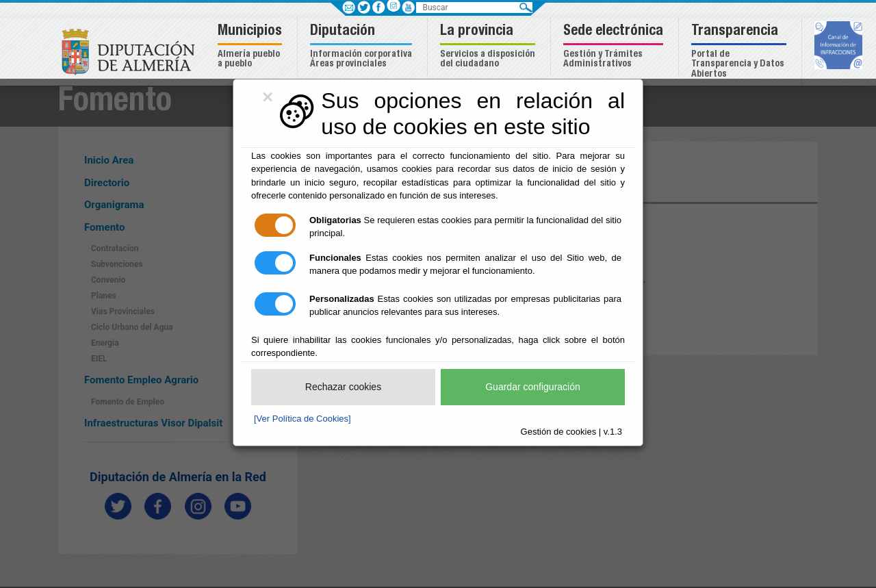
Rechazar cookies (343, 387)
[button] (252, 47)
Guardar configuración (533, 387)
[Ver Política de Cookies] (302, 419)
